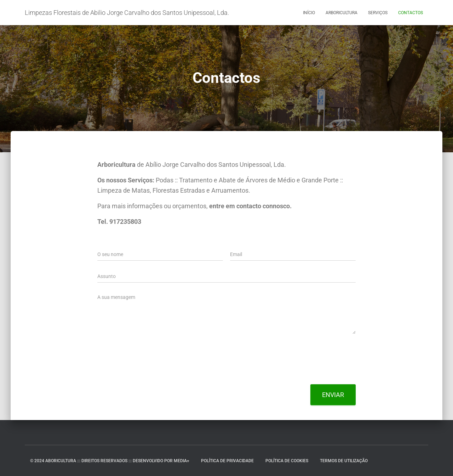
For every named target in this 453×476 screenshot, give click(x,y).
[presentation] (151, 373)
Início (309, 13)
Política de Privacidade (227, 461)
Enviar (333, 395)
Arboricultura (342, 13)
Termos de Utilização (344, 461)
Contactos (411, 13)
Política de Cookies (287, 461)
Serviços (378, 13)
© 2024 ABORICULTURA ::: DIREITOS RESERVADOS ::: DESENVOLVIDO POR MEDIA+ (110, 461)
